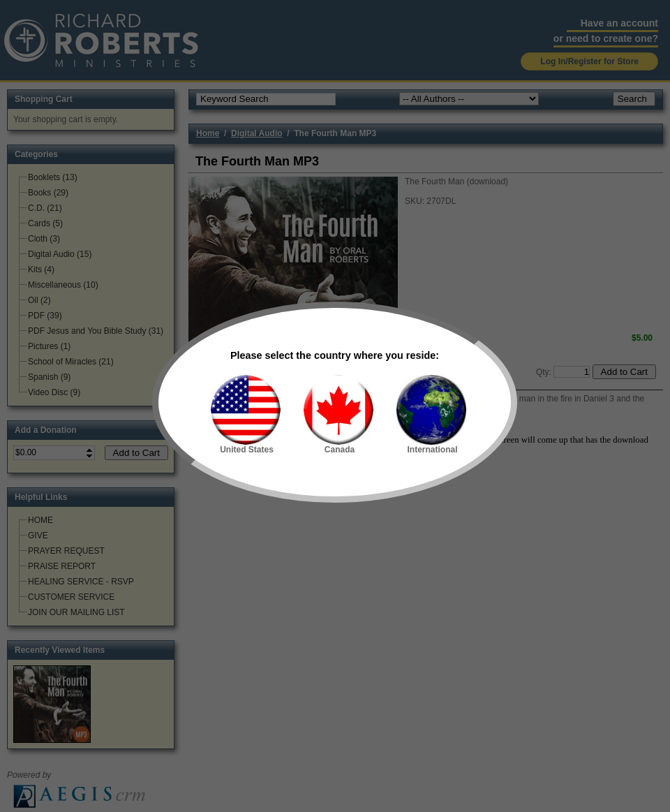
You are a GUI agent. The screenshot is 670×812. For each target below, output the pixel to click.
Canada (338, 415)
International (431, 415)
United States (246, 415)
